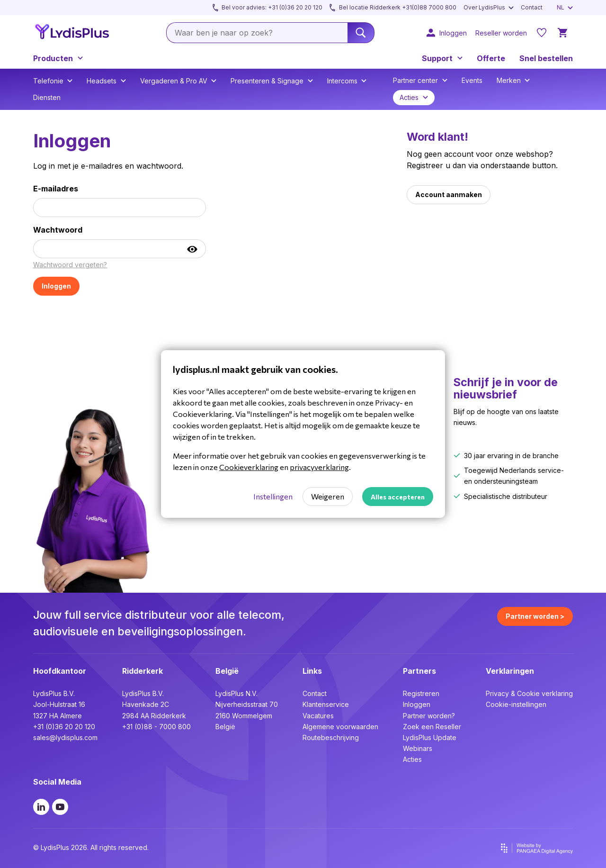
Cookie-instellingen (516, 704)
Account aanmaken (449, 194)
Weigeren (328, 496)
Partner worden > (535, 616)
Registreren (421, 693)
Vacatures (318, 716)
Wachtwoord (58, 230)
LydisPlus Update (430, 737)
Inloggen (417, 704)
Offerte (491, 58)
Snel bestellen (546, 58)
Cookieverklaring (249, 467)
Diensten (47, 97)
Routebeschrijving (331, 737)
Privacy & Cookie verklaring (529, 693)
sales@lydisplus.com (65, 737)
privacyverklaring (319, 467)
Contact (315, 693)
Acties (412, 759)
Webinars (418, 748)
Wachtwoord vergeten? (70, 265)
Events (472, 80)
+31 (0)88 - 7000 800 (156, 727)
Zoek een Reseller (432, 727)
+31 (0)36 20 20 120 (64, 727)
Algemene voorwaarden (340, 727)
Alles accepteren (398, 497)
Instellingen (273, 496)
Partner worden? (429, 716)
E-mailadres (56, 189)
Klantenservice (326, 704)
